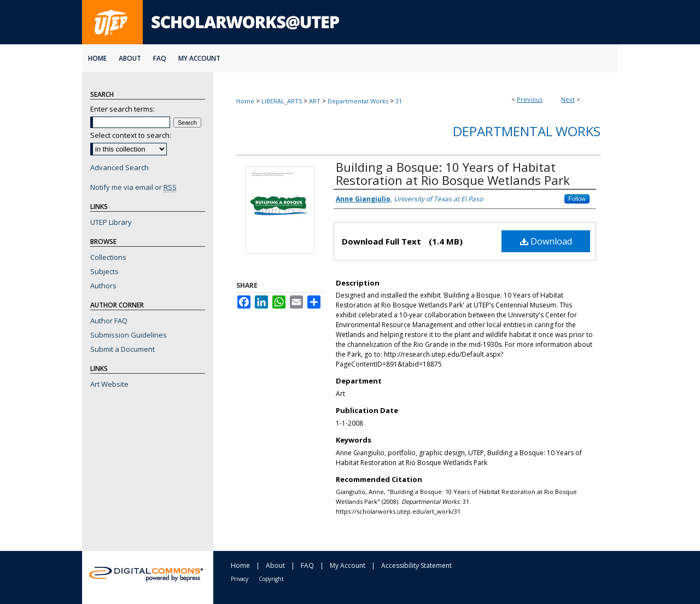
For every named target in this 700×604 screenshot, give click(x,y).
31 (399, 101)
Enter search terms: (122, 109)
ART (315, 101)
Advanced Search (119, 167)
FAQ (307, 565)
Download (546, 241)
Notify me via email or (133, 187)
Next (568, 99)
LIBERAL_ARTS (282, 101)
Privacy (240, 579)
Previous (530, 99)
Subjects (104, 271)
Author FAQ (109, 321)
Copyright (271, 579)
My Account (348, 565)
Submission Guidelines (129, 335)
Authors (103, 286)
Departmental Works (358, 101)
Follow (577, 199)
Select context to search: (131, 135)
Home (245, 101)
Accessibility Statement (416, 565)
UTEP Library (111, 222)
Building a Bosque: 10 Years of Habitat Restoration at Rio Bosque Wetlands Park (453, 173)
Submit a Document (122, 349)
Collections (108, 257)
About (275, 565)
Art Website (109, 384)
